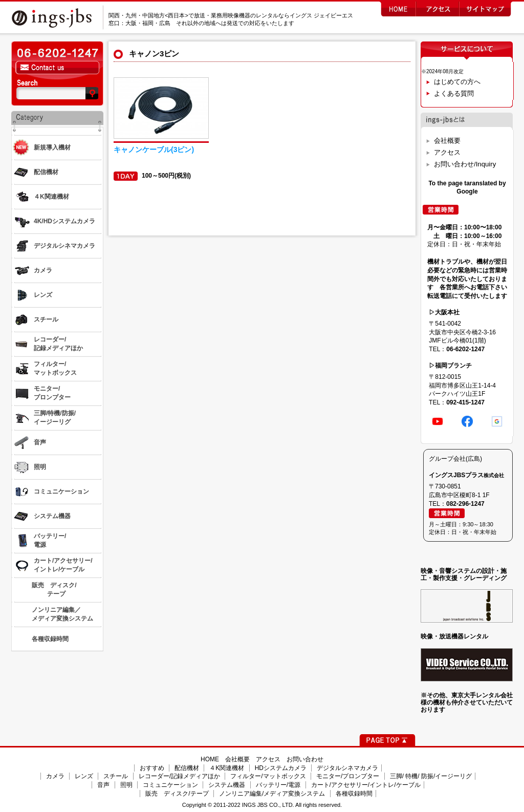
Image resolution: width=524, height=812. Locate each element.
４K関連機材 (227, 768)
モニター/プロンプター (348, 776)
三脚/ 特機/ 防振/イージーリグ (431, 776)
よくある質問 (454, 93)
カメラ (55, 776)
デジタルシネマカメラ (347, 768)
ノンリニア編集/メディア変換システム (272, 794)
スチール (116, 776)
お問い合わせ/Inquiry (465, 164)
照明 (126, 785)
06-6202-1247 (465, 349)
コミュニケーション (170, 785)
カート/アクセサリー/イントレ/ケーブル (366, 785)
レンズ (84, 776)
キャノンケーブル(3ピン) (154, 149)
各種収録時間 (354, 794)
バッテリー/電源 (278, 785)
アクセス (447, 152)
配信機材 (187, 768)
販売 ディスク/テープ (177, 794)
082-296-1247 (465, 504)
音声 (103, 785)
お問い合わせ (305, 759)
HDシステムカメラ (281, 768)
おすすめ (152, 768)
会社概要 (447, 141)
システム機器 (227, 785)
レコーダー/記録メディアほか (179, 776)
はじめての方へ (457, 82)
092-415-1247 (465, 402)
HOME (210, 759)
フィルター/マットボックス (268, 776)
